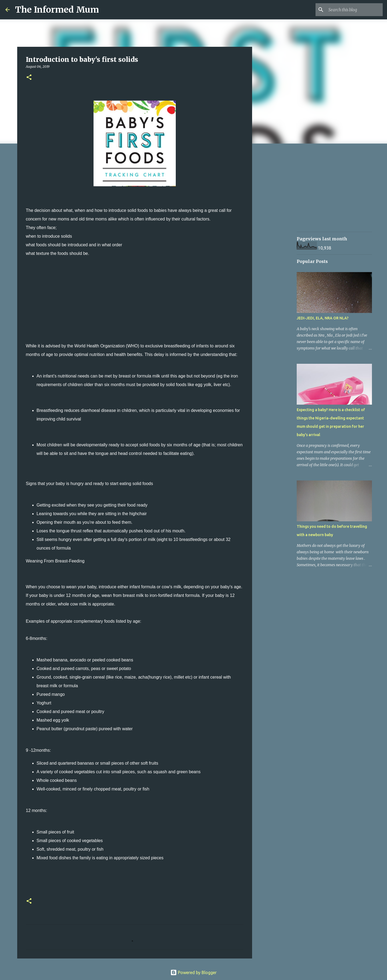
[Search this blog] (354, 10)
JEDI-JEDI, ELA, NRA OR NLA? (323, 318)
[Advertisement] (135, 304)
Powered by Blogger (193, 972)
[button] (29, 78)
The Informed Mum (57, 10)
